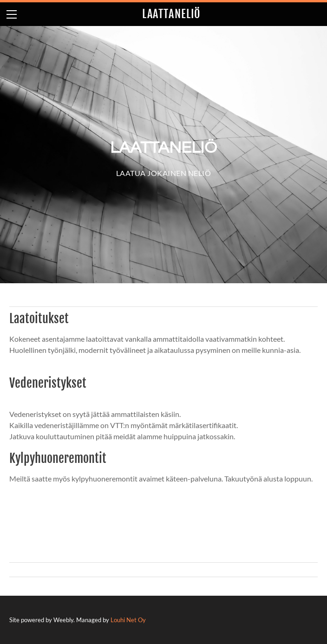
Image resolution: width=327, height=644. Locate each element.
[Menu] (12, 14)
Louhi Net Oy (128, 620)
